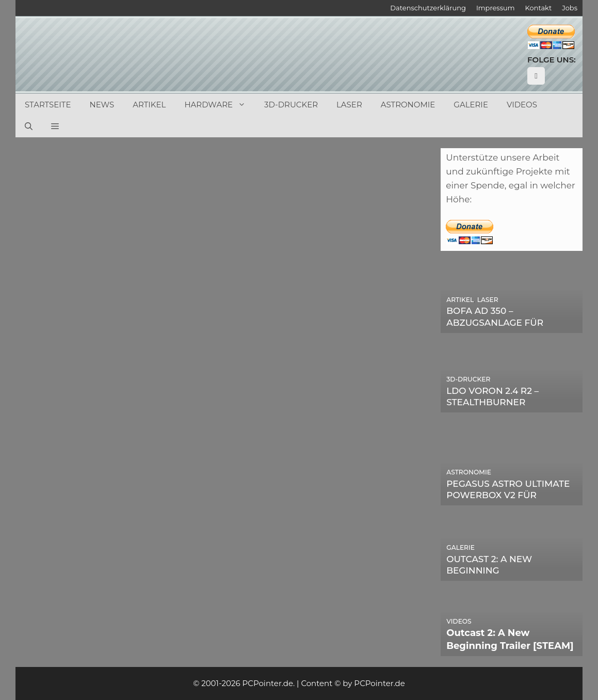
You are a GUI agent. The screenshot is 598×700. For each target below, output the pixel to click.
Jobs (570, 8)
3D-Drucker (291, 105)
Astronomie (408, 105)
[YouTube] (536, 76)
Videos (522, 105)
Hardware (220, 105)
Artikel (149, 105)
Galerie (471, 105)
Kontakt (539, 8)
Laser (349, 105)
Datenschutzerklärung (428, 8)
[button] (55, 126)
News (102, 105)
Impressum (496, 8)
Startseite (48, 105)
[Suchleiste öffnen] (29, 126)
